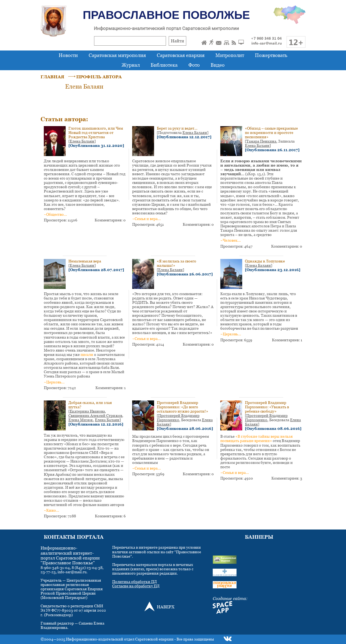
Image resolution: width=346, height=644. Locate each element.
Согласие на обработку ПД (136, 586)
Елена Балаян (82, 141)
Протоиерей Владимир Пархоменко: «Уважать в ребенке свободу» (267, 407)
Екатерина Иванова (87, 411)
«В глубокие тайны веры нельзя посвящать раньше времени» (257, 438)
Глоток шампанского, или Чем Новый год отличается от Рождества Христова (96, 132)
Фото (194, 65)
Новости (68, 55)
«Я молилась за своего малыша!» (177, 263)
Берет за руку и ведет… (177, 128)
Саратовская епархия (181, 55)
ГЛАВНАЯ (52, 77)
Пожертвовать (271, 55)
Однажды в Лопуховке (265, 261)
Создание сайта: (230, 598)
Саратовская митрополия (117, 55)
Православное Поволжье (166, 15)
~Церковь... (54, 382)
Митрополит (230, 55)
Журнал (131, 65)
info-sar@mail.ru (267, 43)
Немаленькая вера (85, 261)
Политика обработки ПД (134, 581)
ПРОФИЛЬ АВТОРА (99, 77)
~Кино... (51, 510)
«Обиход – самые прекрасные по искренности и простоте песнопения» (271, 132)
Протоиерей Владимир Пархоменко (178, 418)
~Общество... (55, 214)
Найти (177, 41)
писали (87, 354)
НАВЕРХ (166, 607)
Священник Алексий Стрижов (95, 415)
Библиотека (164, 65)
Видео (218, 65)
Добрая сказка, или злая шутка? (90, 405)
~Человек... (231, 240)
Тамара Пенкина (261, 141)
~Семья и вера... (147, 219)
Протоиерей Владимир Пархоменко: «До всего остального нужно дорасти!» (182, 407)
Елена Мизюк (81, 420)
